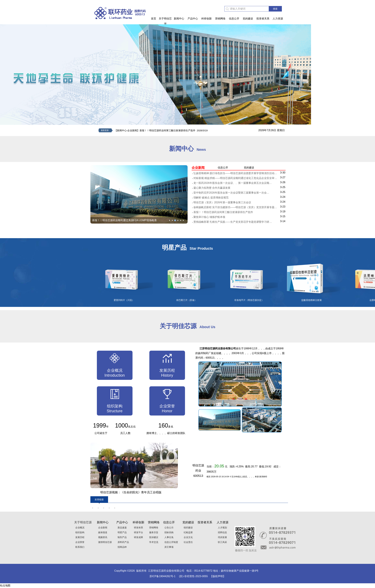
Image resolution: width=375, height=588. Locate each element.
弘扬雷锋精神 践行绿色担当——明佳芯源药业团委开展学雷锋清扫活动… (235, 173)
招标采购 (168, 532)
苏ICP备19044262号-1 (162, 576)
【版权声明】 (218, 576)
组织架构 (79, 532)
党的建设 (248, 19)
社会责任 (188, 542)
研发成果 (138, 537)
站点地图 (5, 585)
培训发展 (222, 537)
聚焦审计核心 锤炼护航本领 (209, 217)
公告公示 (168, 528)
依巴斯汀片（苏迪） (186, 300)
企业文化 (188, 537)
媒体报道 (102, 532)
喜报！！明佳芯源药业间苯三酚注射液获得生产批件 (223, 212)
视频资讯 (102, 537)
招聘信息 (222, 532)
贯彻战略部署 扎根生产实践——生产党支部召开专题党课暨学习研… (233, 222)
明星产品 (121, 532)
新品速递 (121, 528)
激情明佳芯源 (104, 542)
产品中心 (193, 19)
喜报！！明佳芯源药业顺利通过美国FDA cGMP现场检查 (124, 220)
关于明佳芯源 (165, 21)
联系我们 (79, 547)
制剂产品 (121, 537)
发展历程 (79, 537)
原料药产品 (123, 542)
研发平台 (138, 532)
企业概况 (79, 528)
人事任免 (168, 537)
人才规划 (222, 528)
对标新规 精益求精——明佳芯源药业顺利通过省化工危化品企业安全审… (235, 178)
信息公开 (234, 19)
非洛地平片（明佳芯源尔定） (249, 300)
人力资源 (278, 19)
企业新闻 (102, 528)
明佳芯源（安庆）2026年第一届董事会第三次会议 (222, 202)
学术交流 (153, 542)
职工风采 (222, 542)
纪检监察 (188, 532)
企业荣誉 (79, 542)
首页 (154, 19)
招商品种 (121, 547)
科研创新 (207, 19)
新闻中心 (179, 19)
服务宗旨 (153, 532)
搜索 (275, 9)
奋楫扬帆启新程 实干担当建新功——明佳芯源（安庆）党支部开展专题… (235, 207)
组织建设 (188, 528)
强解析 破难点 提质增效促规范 (211, 198)
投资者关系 (263, 19)
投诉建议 (153, 537)
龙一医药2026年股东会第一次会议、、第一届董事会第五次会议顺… (233, 183)
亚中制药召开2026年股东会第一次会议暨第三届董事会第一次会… (231, 193)
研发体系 (138, 528)
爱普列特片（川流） (124, 300)
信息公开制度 (171, 542)
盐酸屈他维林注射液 (312, 300)
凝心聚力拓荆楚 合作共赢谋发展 (212, 188)
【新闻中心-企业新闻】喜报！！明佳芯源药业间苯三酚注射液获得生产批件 (155, 130)
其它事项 (168, 547)
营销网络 (220, 19)
